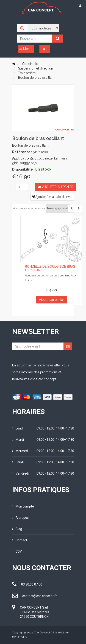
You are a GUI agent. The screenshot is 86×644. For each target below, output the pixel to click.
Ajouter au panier (56, 187)
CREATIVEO (19, 637)
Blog (17, 529)
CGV (17, 551)
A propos (20, 518)
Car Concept (42, 632)
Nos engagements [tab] (58, 208)
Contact (20, 540)
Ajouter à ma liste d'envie (52, 197)
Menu (25, 49)
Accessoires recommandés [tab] (29, 208)
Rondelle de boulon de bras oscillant (50, 268)
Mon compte (23, 506)
